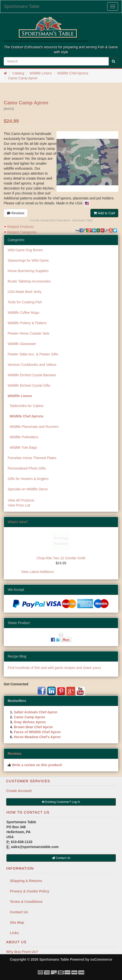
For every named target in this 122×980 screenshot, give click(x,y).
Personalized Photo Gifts (27, 468)
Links (14, 933)
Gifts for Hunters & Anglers (28, 479)
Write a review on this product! (37, 765)
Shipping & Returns (26, 881)
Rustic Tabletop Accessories (29, 281)
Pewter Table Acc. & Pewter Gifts (33, 354)
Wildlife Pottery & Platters (27, 323)
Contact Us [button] (61, 858)
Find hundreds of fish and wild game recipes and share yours (54, 668)
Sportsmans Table (22, 6)
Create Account (19, 791)
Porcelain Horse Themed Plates (32, 458)
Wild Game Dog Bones (25, 250)
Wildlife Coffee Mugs (23, 313)
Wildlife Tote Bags (22, 447)
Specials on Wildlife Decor (28, 489)
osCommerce (101, 959)
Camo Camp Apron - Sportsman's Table (71, 220)
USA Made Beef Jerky (25, 292)
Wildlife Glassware (22, 344)
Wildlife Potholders (23, 437)
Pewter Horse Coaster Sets (29, 333)
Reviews (16, 213)
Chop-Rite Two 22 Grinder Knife (61, 558)
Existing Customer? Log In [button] (61, 802)
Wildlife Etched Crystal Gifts (29, 385)
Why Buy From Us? (22, 952)
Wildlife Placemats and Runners (33, 427)
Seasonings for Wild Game (28, 260)
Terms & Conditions (26, 902)
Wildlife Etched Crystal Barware (32, 375)
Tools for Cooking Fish (25, 302)
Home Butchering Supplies (28, 271)
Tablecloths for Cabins (26, 406)
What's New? (18, 522)
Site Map (17, 922)
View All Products (21, 500)
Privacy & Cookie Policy (30, 891)
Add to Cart (104, 213)
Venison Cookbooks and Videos (32, 365)
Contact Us (19, 912)
